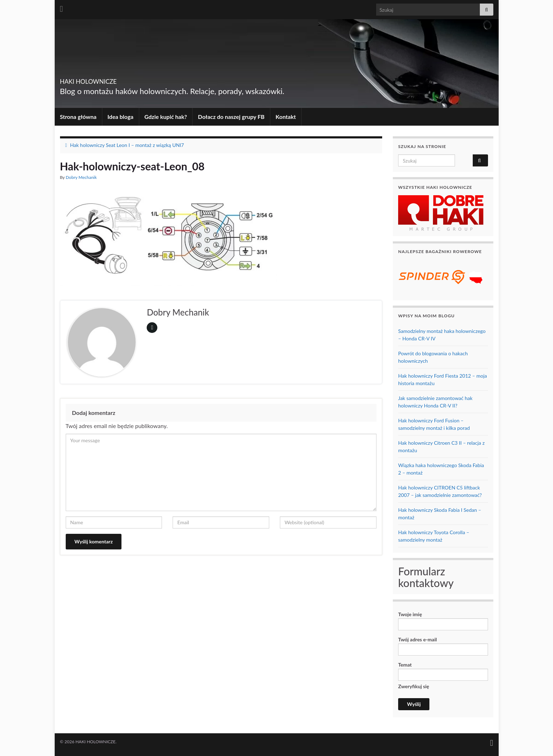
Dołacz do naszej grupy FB (231, 117)
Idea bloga (121, 117)
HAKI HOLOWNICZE (111, 79)
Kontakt (286, 117)
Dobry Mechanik (81, 177)
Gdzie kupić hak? (166, 117)
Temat (443, 671)
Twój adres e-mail (443, 646)
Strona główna (78, 117)
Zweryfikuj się (414, 697)
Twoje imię (443, 621)
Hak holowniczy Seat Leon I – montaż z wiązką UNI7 (127, 145)
